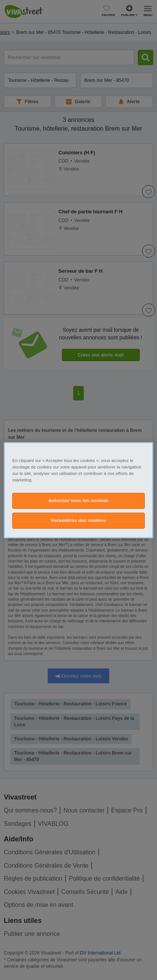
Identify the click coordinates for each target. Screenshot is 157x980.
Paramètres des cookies (78, 520)
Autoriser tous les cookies (78, 500)
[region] (78, 490)
